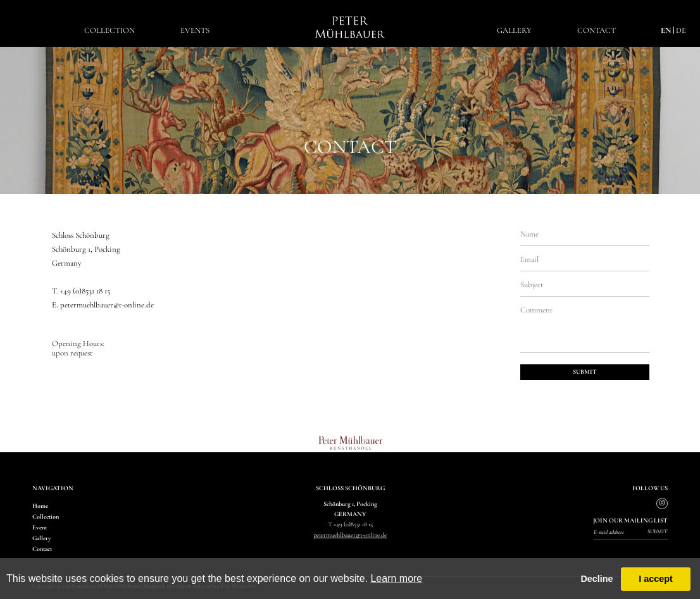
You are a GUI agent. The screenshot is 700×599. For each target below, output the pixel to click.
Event (40, 528)
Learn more (396, 578)
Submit (658, 532)
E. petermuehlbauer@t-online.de (103, 305)
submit (585, 372)
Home (40, 506)
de (681, 30)
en (666, 30)
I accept (656, 579)
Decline (597, 579)
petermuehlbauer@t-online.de (350, 535)
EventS (195, 30)
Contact (597, 30)
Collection (109, 30)
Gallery (514, 30)
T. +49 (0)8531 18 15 (81, 291)
